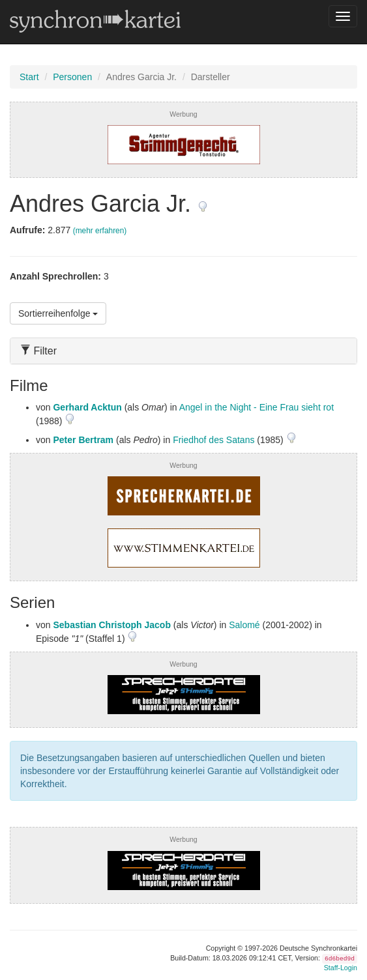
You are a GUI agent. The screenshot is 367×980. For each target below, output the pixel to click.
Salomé (244, 625)
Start (29, 77)
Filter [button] (38, 351)
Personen (72, 77)
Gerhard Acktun (87, 407)
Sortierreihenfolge (58, 313)
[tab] (183, 351)
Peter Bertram (83, 440)
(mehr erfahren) (100, 231)
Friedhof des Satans (213, 440)
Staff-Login (341, 968)
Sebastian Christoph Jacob (111, 625)
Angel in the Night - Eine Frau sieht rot (257, 407)
